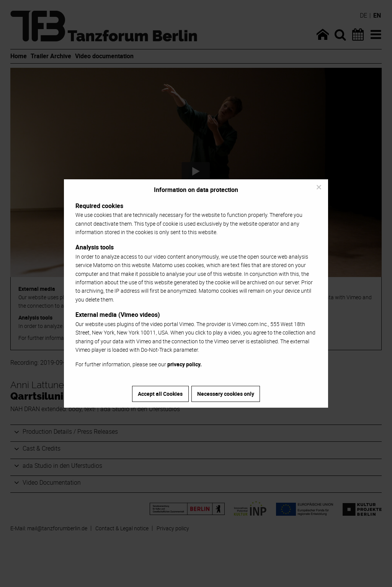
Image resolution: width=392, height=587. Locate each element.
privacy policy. (185, 364)
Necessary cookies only (226, 394)
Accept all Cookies (160, 394)
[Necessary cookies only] (318, 187)
